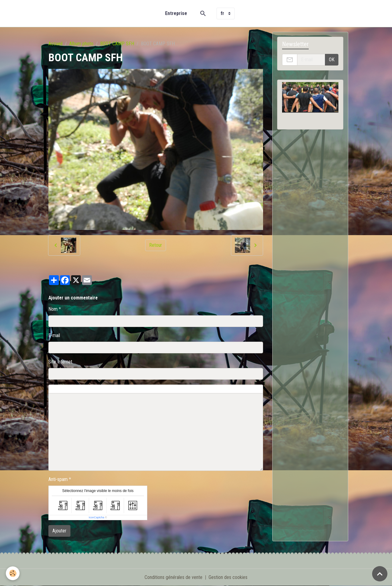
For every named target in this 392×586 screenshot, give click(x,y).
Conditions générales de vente (173, 577)
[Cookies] (13, 573)
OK (332, 60)
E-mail (54, 335)
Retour (156, 245)
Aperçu (188, 389)
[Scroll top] (380, 574)
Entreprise (176, 13)
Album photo (81, 44)
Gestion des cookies (228, 577)
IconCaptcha (97, 517)
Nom (53, 309)
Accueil (55, 44)
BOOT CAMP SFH (117, 44)
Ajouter (59, 531)
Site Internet (60, 362)
